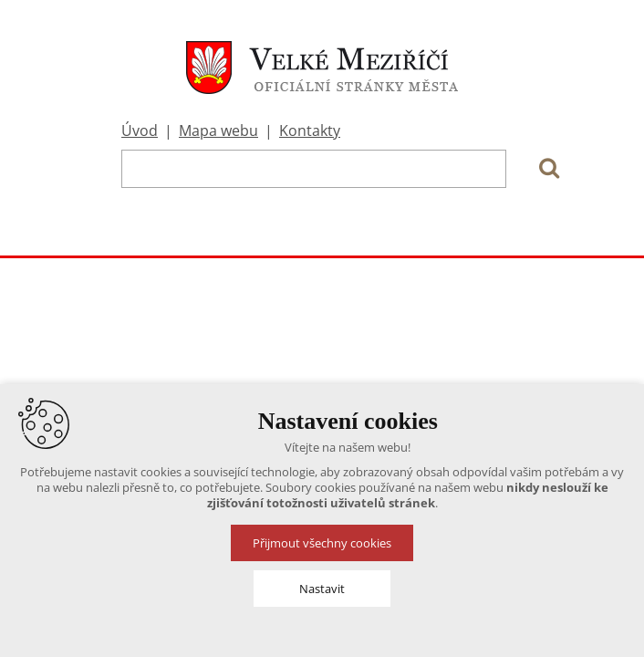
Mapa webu (218, 130)
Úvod (140, 130)
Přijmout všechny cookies (322, 543)
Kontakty (310, 130)
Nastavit (322, 589)
